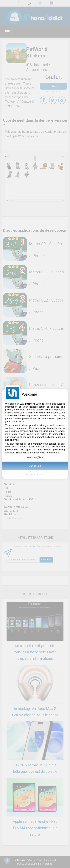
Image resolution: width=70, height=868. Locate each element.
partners (30, 404)
